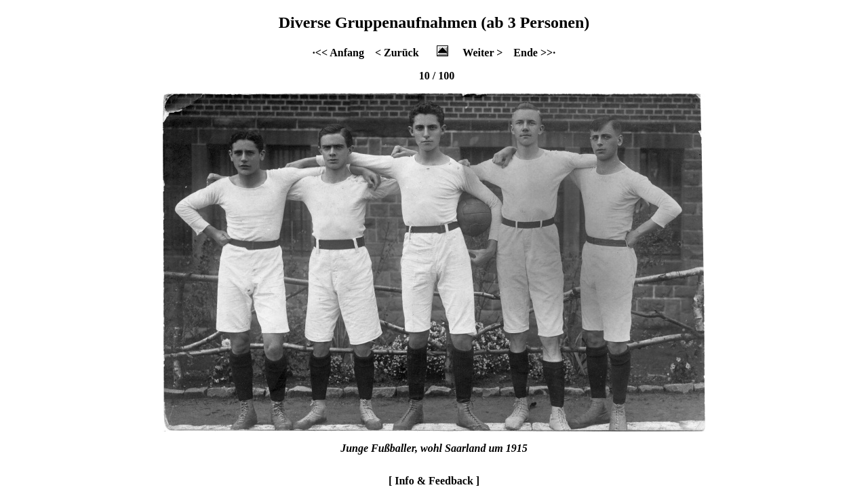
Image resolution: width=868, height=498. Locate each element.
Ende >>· (534, 53)
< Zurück (397, 53)
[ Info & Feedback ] (434, 481)
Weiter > (482, 53)
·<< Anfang (338, 53)
